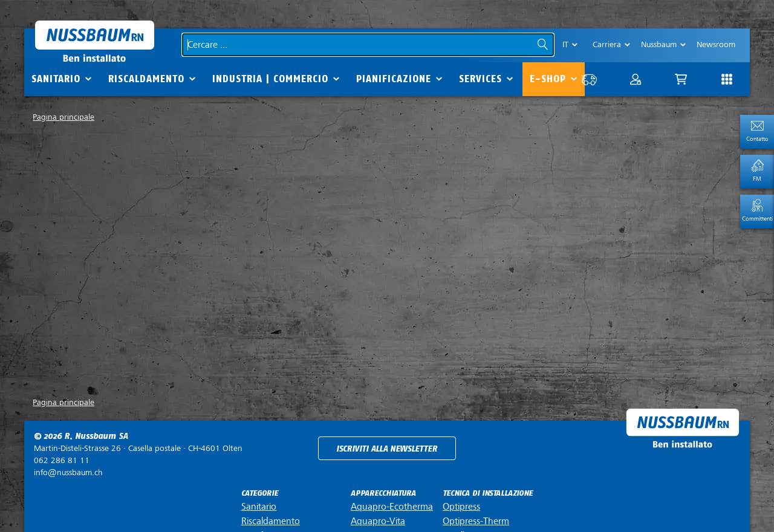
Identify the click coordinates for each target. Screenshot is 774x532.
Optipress (461, 507)
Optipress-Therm (476, 521)
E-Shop (548, 79)
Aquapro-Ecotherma (392, 507)
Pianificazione (394, 79)
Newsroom (716, 44)
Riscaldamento (146, 79)
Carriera (607, 44)
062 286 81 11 (62, 460)
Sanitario (56, 79)
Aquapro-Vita (378, 521)
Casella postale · (138, 448)
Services (480, 79)
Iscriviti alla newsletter (387, 449)
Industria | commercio (270, 79)
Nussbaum (659, 44)
